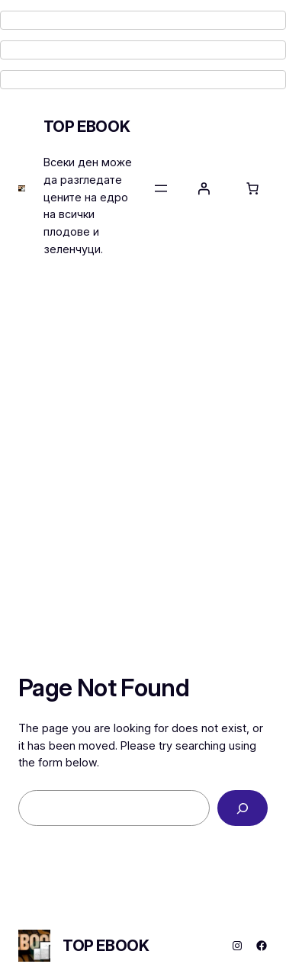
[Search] (243, 808)
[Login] (204, 188)
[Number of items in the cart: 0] (252, 188)
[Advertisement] (143, 438)
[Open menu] (161, 188)
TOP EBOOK (87, 127)
